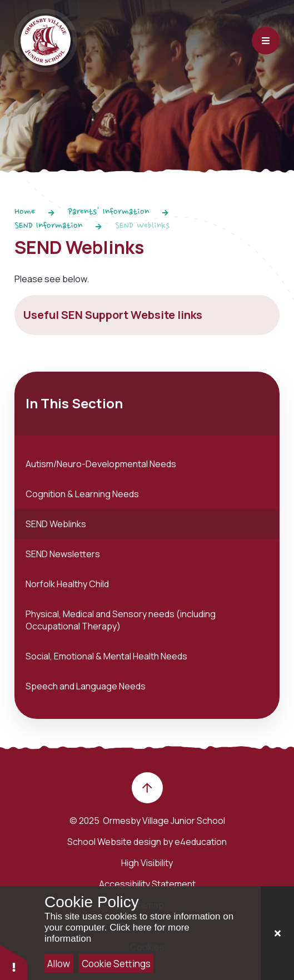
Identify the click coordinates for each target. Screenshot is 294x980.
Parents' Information (108, 212)
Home (25, 212)
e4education (201, 842)
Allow (59, 964)
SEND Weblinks (142, 226)
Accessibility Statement (147, 884)
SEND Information (48, 226)
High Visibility (147, 863)
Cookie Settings (116, 964)
